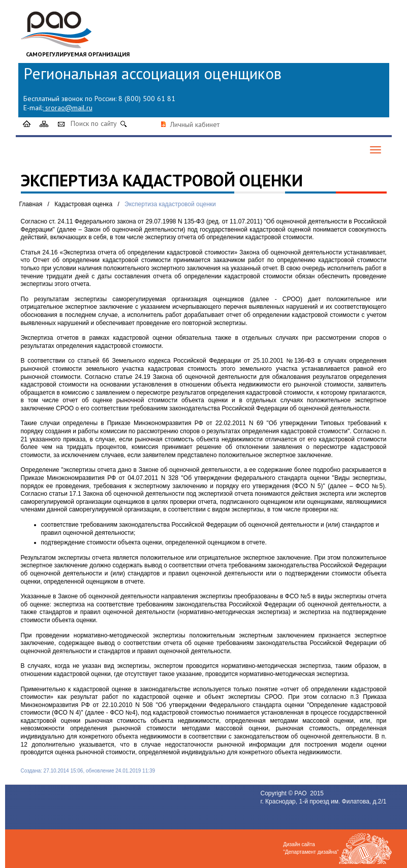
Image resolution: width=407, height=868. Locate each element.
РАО (301, 793)
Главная (31, 204)
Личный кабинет (195, 124)
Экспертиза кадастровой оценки (170, 204)
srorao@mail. (66, 108)
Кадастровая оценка (83, 204)
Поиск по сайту (94, 123)
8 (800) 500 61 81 (147, 99)
